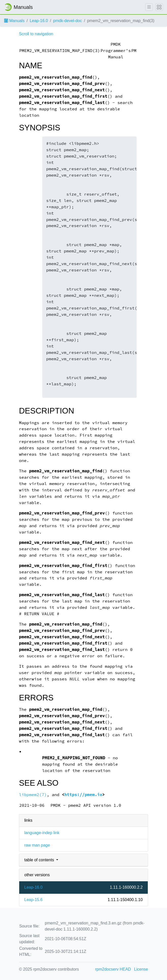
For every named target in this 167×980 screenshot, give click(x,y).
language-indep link (42, 833)
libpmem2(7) (33, 795)
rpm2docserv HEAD (113, 969)
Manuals (14, 21)
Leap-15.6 (33, 900)
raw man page (37, 845)
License (141, 969)
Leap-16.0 (39, 21)
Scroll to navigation (36, 34)
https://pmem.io (83, 795)
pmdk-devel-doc (68, 21)
